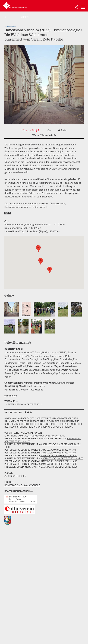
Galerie (62, 130)
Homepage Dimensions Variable (22, 485)
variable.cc (11, 396)
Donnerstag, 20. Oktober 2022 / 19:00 (63, 459)
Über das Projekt (31, 130)
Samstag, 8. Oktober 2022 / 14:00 (58, 453)
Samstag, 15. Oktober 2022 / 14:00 (59, 456)
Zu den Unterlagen (15, 476)
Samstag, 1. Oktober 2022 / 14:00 (58, 450)
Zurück (25, 17)
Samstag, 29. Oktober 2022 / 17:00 (59, 467)
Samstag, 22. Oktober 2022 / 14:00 (59, 461)
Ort (49, 130)
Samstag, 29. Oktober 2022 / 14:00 (59, 464)
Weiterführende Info (44, 135)
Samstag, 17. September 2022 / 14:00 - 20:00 (41, 436)
